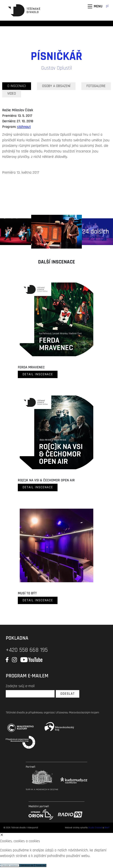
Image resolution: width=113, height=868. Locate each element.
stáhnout (24, 127)
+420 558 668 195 (27, 650)
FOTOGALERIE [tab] (96, 86)
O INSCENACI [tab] (17, 86)
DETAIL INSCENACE (38, 374)
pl (107, 6)
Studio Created (95, 828)
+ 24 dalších (93, 232)
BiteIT (107, 828)
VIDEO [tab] (12, 94)
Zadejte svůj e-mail (20, 686)
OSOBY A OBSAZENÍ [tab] (56, 86)
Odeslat (68, 694)
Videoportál (33, 828)
